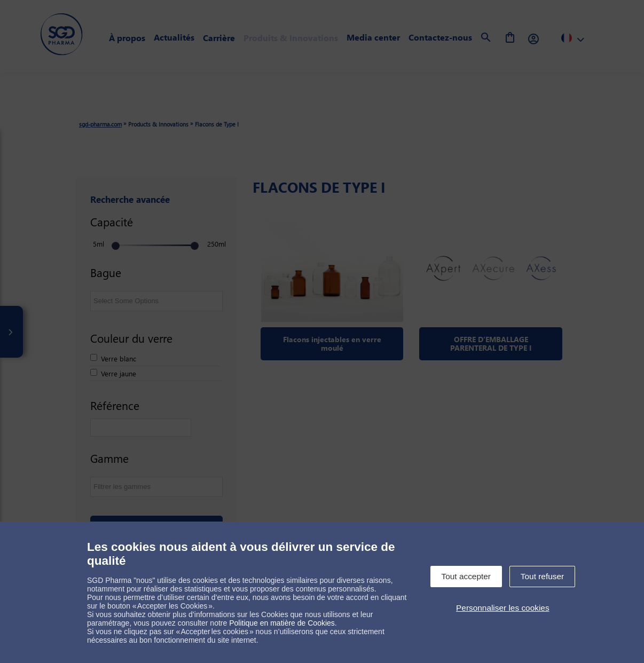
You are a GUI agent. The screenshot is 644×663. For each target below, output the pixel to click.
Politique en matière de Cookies (282, 623)
